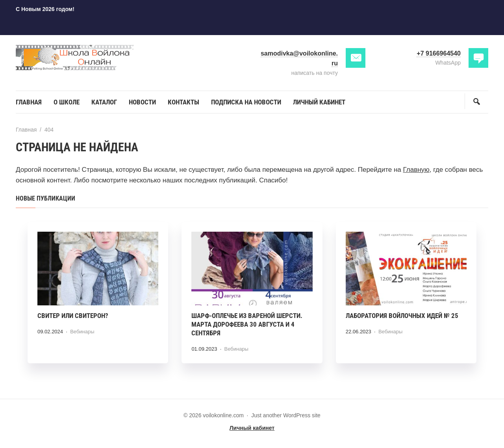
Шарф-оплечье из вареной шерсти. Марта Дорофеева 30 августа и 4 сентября (247, 324)
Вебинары (82, 332)
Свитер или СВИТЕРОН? (73, 316)
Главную (416, 170)
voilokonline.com (75, 58)
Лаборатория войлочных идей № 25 (402, 316)
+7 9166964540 (439, 53)
